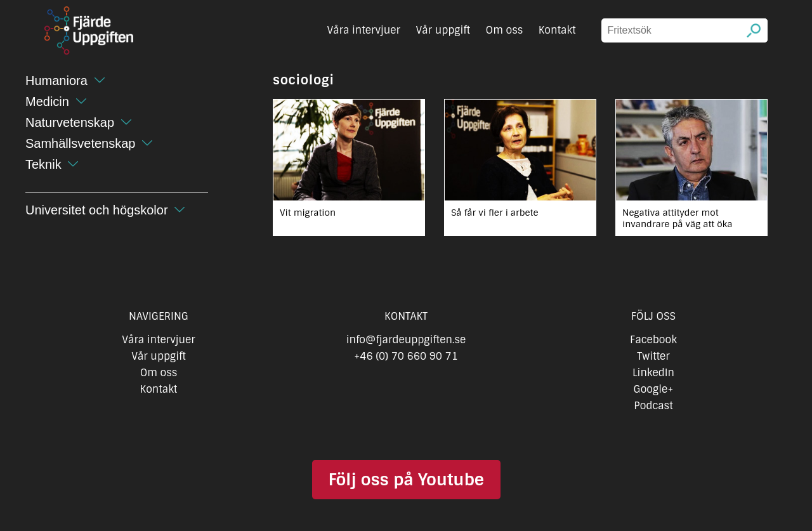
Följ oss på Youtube (406, 480)
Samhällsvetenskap (80, 143)
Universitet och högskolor (97, 210)
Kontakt (557, 30)
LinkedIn (653, 373)
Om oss (505, 30)
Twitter (653, 356)
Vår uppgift (443, 30)
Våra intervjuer (363, 30)
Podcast (653, 406)
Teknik (43, 164)
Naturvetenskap (70, 122)
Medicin (47, 102)
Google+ (654, 389)
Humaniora (56, 81)
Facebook (653, 340)
